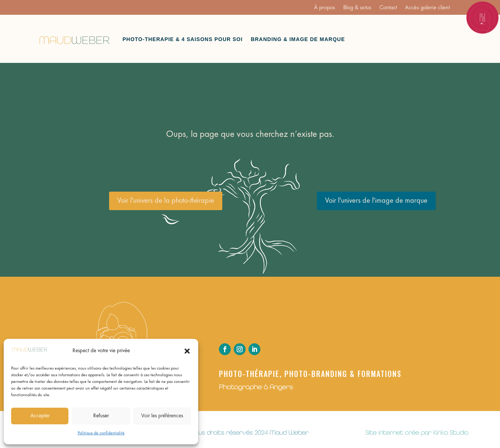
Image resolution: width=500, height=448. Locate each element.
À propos (325, 8)
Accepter (40, 416)
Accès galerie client (427, 8)
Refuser (101, 416)
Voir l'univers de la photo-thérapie (166, 201)
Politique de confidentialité (101, 433)
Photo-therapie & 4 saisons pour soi (183, 39)
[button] (187, 351)
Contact (388, 8)
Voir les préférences (162, 416)
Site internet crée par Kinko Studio (417, 432)
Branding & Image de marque (298, 39)
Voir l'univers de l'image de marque (376, 201)
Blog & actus (357, 8)
